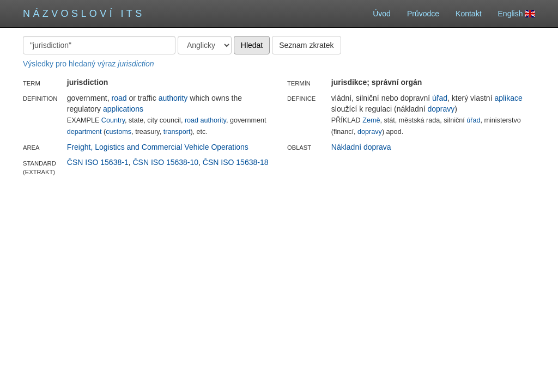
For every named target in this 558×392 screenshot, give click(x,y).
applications (123, 109)
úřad (440, 98)
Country (113, 120)
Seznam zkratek (306, 45)
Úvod (382, 14)
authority (173, 98)
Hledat (252, 45)
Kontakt (468, 14)
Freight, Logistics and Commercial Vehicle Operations (158, 147)
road (119, 98)
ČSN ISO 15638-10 (165, 162)
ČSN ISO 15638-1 (98, 162)
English (517, 14)
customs (119, 132)
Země (371, 120)
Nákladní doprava (361, 147)
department (84, 132)
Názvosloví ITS (84, 14)
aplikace (508, 98)
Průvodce (423, 14)
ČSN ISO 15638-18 (236, 162)
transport (177, 132)
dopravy (441, 109)
